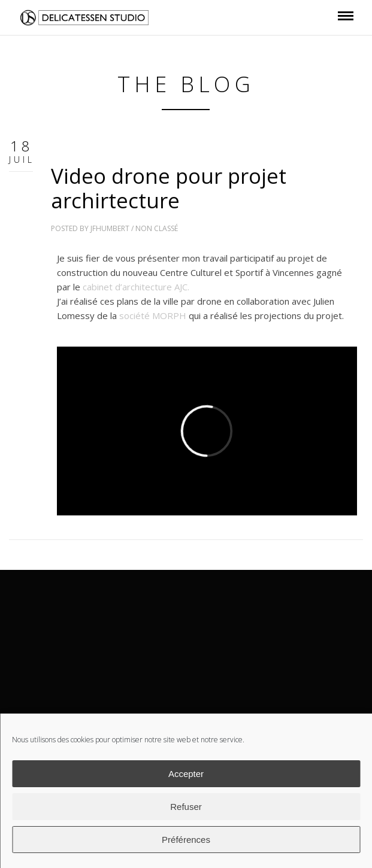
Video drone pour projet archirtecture (169, 188)
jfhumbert (110, 228)
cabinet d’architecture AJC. (136, 287)
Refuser (186, 807)
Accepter (186, 774)
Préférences (186, 840)
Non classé (157, 228)
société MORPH (153, 315)
